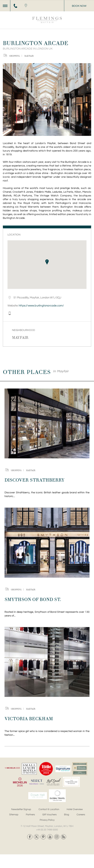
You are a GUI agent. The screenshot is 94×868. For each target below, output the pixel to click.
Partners (30, 815)
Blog (67, 815)
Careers (81, 815)
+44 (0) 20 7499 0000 (47, 830)
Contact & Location (49, 809)
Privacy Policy (47, 820)
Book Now (79, 6)
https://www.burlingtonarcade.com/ (41, 306)
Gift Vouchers (49, 815)
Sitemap (14, 815)
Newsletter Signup (21, 809)
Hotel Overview (75, 809)
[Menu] (5, 6)
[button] (47, 262)
